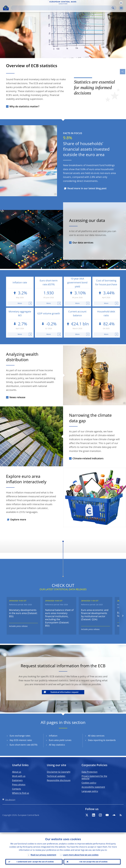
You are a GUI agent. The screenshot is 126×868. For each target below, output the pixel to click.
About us (17, 772)
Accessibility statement (93, 787)
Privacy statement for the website (94, 777)
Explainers (17, 780)
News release (17, 397)
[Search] (62, 8)
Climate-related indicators (88, 458)
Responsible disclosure (59, 780)
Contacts (17, 789)
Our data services (83, 243)
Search (113, 8)
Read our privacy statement (43, 853)
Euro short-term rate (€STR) (23, 745)
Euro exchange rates (20, 736)
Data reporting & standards (102, 740)
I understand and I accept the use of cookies (34, 861)
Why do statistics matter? (24, 106)
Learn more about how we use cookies (81, 853)
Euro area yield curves (60, 740)
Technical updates (56, 776)
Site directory (10, 800)
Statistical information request (64, 692)
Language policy (90, 791)
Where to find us (21, 793)
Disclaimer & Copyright (59, 772)
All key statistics (57, 745)
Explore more (18, 519)
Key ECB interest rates (21, 740)
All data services (96, 736)
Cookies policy (89, 783)
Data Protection (90, 772)
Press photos (19, 785)
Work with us (19, 776)
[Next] (123, 616)
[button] (121, 3)
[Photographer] (55, 194)
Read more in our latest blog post (87, 188)
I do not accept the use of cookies (92, 861)
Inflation (53, 736)
